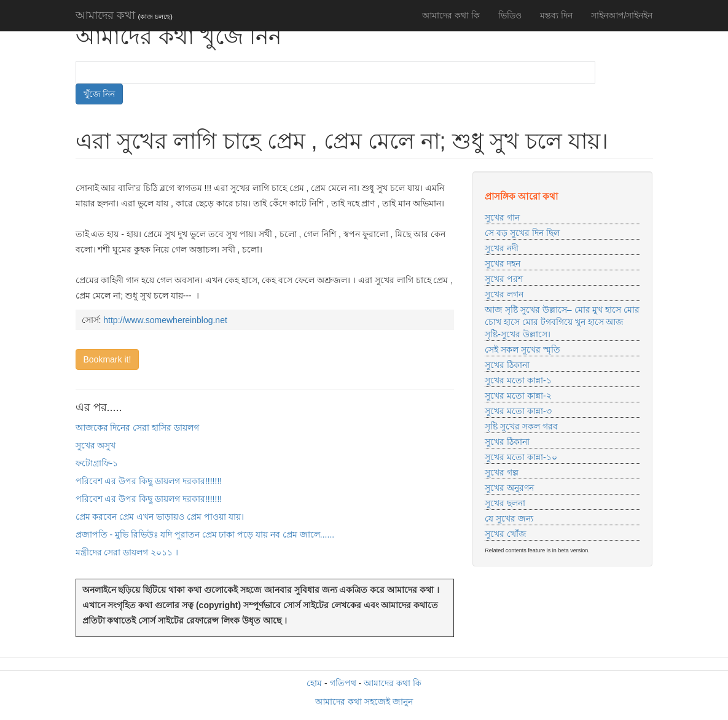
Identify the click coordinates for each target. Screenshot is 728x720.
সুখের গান (502, 217)
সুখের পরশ (504, 279)
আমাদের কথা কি (451, 15)
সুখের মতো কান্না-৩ (518, 411)
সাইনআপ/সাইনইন (622, 15)
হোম (314, 683)
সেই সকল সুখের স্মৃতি (523, 350)
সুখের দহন (503, 264)
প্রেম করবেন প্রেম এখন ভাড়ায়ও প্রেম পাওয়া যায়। (160, 517)
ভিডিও (510, 15)
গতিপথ (343, 683)
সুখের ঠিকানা (507, 365)
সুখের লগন (504, 294)
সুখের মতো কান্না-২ (518, 396)
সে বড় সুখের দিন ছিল (522, 233)
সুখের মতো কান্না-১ (518, 380)
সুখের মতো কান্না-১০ (521, 457)
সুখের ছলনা (505, 503)
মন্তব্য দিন (556, 15)
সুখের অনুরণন (509, 488)
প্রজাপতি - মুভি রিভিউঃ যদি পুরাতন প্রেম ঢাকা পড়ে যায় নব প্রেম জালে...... (205, 534)
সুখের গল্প (502, 472)
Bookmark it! (108, 359)
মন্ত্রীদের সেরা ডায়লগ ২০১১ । (127, 552)
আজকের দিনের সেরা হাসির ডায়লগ (138, 428)
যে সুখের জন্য (509, 518)
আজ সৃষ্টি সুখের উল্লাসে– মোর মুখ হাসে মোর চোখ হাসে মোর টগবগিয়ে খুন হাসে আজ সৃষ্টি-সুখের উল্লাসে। (562, 322)
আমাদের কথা (124, 15)
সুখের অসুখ (96, 445)
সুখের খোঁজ (506, 534)
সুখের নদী (502, 248)
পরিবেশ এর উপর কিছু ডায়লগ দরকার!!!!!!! (149, 481)
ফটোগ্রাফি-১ (97, 463)
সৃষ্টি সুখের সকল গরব (521, 426)
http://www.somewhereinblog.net (165, 320)
